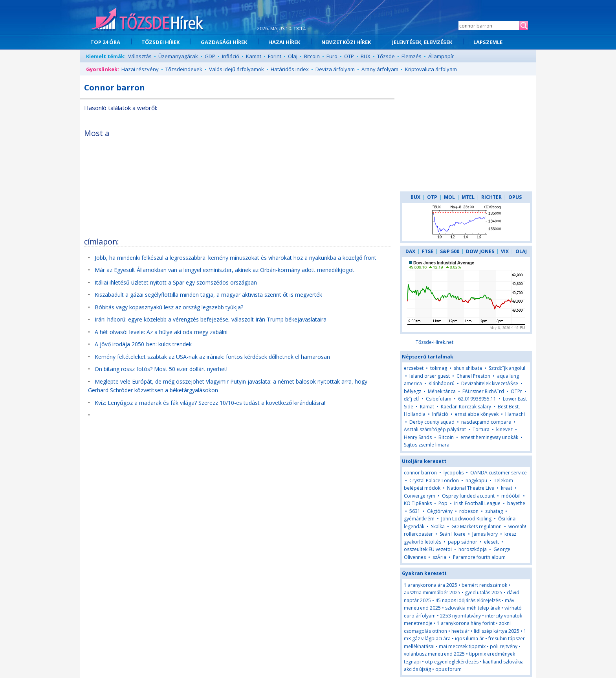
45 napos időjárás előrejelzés (468, 600)
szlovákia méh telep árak (473, 608)
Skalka (438, 526)
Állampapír (441, 56)
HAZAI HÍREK (284, 42)
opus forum (448, 669)
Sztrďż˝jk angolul (507, 368)
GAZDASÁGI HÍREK (224, 42)
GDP (210, 56)
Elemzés (412, 56)
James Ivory (485, 534)
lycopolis (454, 473)
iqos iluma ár (469, 638)
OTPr (516, 391)
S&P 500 (450, 251)
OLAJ (521, 251)
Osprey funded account (468, 496)
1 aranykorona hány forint (466, 623)
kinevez (504, 429)
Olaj (293, 56)
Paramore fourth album (479, 557)
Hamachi (515, 414)
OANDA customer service (499, 473)
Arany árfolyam (380, 69)
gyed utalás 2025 (484, 593)
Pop (443, 503)
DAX (410, 251)
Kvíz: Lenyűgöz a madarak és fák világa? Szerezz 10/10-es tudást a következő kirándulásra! (210, 403)
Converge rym (420, 496)
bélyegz (412, 391)
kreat (507, 488)
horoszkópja (473, 549)
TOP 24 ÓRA (105, 42)
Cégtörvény (440, 511)
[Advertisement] (323, 178)
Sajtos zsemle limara (427, 445)
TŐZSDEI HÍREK (160, 42)
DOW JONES (480, 251)
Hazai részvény (140, 69)
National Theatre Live (471, 488)
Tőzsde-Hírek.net (434, 342)
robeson (469, 511)
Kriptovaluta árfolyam (431, 69)
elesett (491, 542)
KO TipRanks (418, 503)
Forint (275, 56)
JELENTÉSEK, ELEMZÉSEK (422, 42)
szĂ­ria (439, 557)
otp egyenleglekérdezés (452, 662)
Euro (332, 56)
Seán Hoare (453, 534)
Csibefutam (439, 399)
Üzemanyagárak (178, 56)
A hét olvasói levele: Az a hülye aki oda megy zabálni (161, 332)
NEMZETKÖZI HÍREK (346, 42)
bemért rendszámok (484, 585)
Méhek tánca (442, 391)
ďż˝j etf (412, 399)
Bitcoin (312, 56)
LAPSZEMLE (488, 42)
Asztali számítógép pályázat (435, 429)
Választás (140, 56)
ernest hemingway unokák (489, 437)
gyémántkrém (419, 519)
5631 (415, 511)
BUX (366, 56)
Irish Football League (477, 503)
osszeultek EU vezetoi (428, 549)
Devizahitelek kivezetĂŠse (490, 383)
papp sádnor (463, 542)
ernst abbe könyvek (477, 414)
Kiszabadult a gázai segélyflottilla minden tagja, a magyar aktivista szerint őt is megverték (208, 295)
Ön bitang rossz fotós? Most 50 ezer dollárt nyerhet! (161, 369)
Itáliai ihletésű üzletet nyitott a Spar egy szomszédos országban (176, 282)
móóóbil (511, 496)
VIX (505, 251)
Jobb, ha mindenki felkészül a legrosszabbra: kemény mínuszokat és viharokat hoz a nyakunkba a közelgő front (236, 258)
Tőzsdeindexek (184, 69)
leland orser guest (430, 376)
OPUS (515, 197)
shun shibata (468, 368)
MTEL (468, 197)
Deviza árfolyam (335, 69)
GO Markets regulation (477, 526)
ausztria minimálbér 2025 (432, 593)
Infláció (231, 56)
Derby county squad (432, 422)
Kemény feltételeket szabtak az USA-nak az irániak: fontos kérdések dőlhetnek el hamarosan (212, 357)
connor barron (420, 473)
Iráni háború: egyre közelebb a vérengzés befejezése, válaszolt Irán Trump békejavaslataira (211, 319)
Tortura (481, 429)
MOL (449, 197)
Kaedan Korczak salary (466, 407)
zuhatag (494, 511)
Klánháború (442, 383)
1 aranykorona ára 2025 (431, 585)
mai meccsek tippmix (462, 646)
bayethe (516, 503)
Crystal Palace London (434, 480)
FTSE (428, 251)
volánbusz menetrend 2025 (434, 654)
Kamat (254, 56)
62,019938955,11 (477, 399)
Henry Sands (418, 437)
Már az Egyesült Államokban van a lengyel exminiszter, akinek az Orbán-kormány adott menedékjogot (225, 270)
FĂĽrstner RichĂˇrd (483, 391)
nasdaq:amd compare (486, 422)
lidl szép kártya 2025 (497, 631)
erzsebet (414, 368)
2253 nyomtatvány (460, 616)
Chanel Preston (473, 376)
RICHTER (491, 197)
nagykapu (476, 480)
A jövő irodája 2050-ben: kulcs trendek (143, 344)
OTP (349, 56)
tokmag (439, 368)
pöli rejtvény (504, 646)
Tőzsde (386, 56)
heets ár (460, 631)
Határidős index (290, 69)
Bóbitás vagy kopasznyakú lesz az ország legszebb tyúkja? (169, 307)
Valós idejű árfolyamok (236, 69)
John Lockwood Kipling (466, 519)
